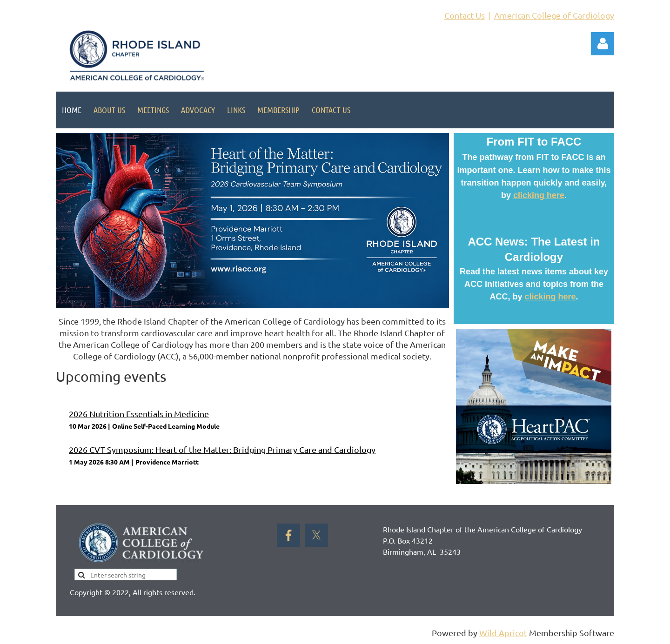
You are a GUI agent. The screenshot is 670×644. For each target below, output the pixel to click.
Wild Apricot (503, 633)
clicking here (539, 195)
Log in (603, 44)
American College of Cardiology (554, 15)
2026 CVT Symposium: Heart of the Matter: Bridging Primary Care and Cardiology (222, 449)
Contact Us (465, 15)
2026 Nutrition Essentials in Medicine (139, 414)
